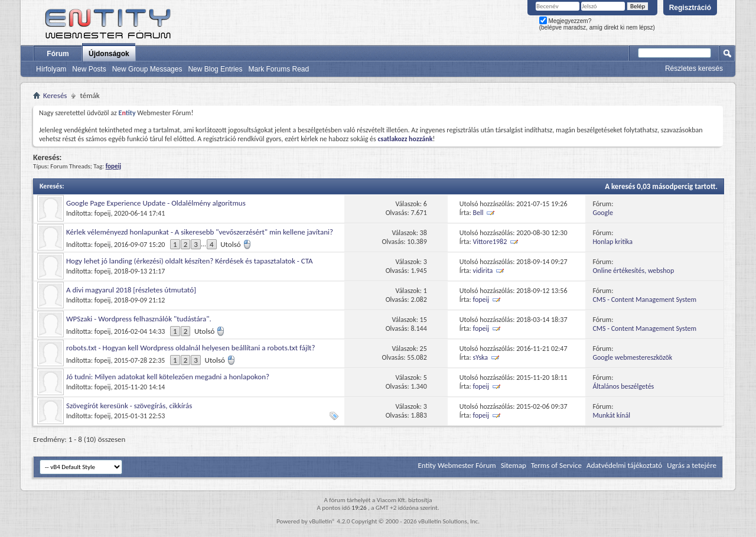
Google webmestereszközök (632, 357)
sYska (481, 357)
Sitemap (514, 465)
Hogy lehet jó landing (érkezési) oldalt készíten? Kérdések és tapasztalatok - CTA (190, 261)
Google (603, 213)
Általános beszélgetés (623, 386)
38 (423, 233)
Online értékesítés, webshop (633, 271)
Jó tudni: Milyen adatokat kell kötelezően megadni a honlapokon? (168, 377)
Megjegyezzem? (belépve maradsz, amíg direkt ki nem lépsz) (597, 24)
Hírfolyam (51, 69)
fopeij (103, 213)
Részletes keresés (694, 69)
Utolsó (236, 244)
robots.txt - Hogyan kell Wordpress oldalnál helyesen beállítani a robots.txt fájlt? (191, 348)
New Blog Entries (215, 69)
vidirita (483, 271)
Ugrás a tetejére (692, 465)
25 (423, 349)
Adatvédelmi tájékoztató (624, 465)
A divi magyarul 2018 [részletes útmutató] (131, 290)
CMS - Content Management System (644, 300)
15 (423, 320)
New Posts (89, 69)
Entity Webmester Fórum (457, 465)
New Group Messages (147, 69)
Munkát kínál (611, 415)
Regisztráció (690, 8)
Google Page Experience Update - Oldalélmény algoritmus (156, 203)
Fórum (58, 54)
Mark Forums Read (278, 69)
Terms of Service (556, 465)
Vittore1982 (490, 242)
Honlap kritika (612, 242)
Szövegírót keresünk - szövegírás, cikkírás (129, 406)
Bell (478, 213)
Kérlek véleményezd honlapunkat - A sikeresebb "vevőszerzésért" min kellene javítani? (200, 232)
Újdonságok (109, 54)
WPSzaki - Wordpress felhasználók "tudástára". (139, 319)
